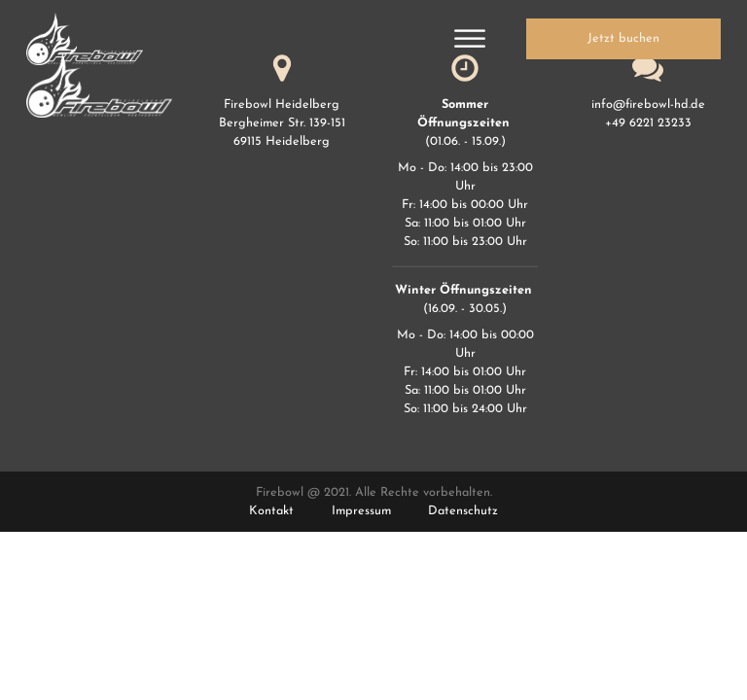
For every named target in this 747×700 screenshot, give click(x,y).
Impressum (361, 511)
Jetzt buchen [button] (623, 38)
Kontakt (271, 511)
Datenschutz (463, 511)
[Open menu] (470, 39)
